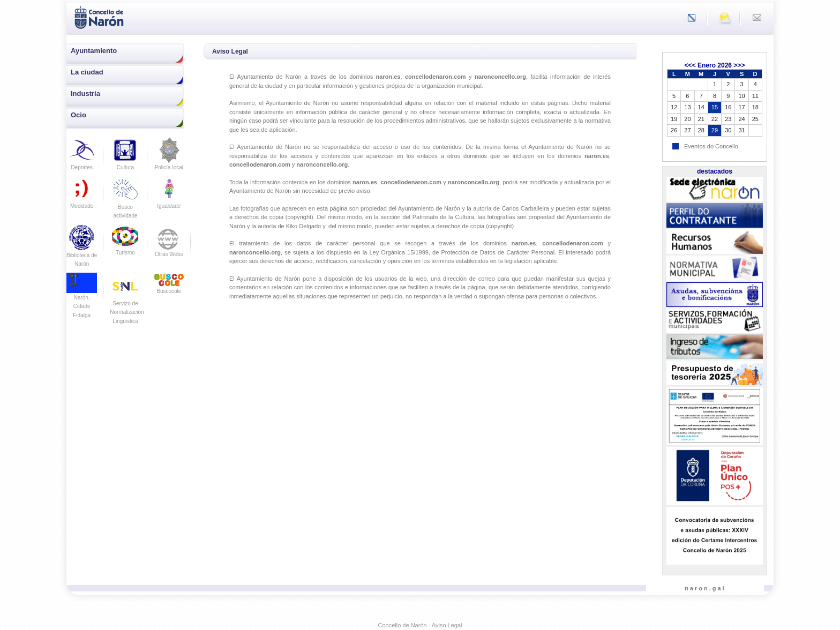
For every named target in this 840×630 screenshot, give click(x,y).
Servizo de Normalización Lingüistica (127, 303)
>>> (739, 65)
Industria (85, 93)
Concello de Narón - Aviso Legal (420, 625)
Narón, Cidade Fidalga (82, 298)
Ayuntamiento (94, 51)
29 (715, 130)
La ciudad (87, 72)
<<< (690, 65)
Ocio (78, 115)
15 (715, 107)
